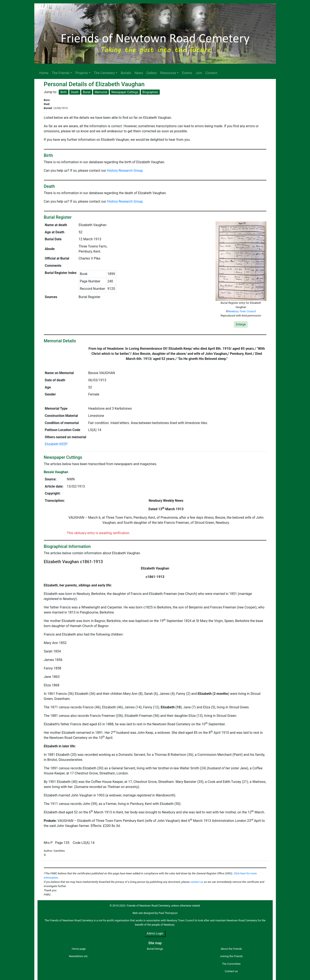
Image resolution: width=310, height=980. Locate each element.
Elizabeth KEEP (56, 444)
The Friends (61, 73)
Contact (211, 73)
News (139, 73)
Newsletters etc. (79, 956)
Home (44, 73)
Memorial (101, 92)
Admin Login (155, 933)
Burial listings (155, 949)
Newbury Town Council (242, 311)
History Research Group (125, 171)
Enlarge (241, 324)
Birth (64, 92)
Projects (82, 73)
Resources (168, 73)
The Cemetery (104, 73)
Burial (87, 92)
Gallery (152, 73)
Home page (79, 949)
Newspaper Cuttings (125, 92)
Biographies (150, 92)
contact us (197, 882)
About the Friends (231, 949)
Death (75, 92)
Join (199, 73)
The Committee (231, 964)
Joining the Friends (231, 956)
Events (187, 73)
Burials (126, 73)
